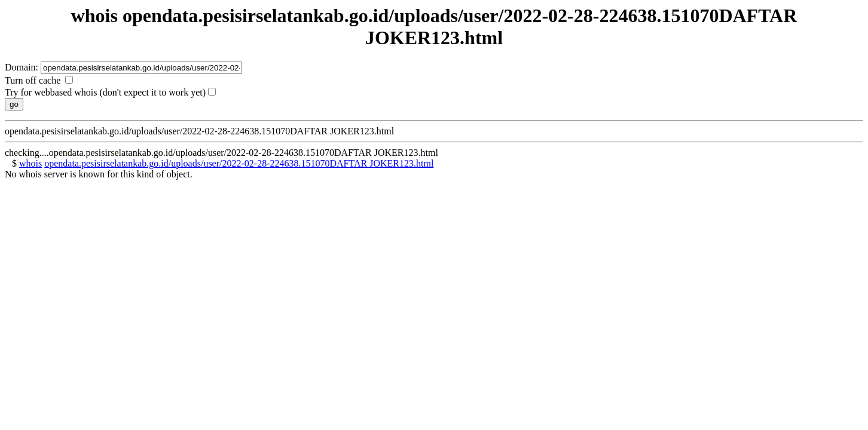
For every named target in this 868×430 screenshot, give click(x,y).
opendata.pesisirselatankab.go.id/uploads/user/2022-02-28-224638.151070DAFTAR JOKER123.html (239, 163)
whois (30, 163)
